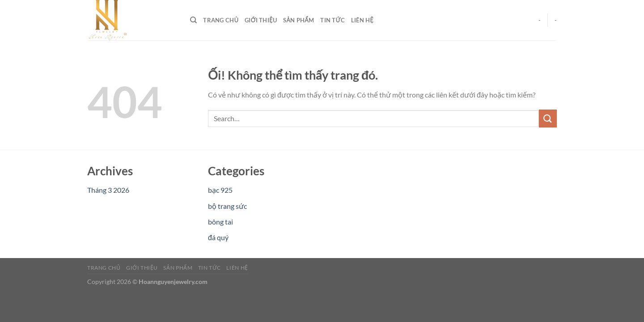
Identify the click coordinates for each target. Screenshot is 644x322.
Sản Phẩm (299, 20)
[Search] (193, 20)
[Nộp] (548, 118)
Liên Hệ (362, 20)
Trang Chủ (221, 20)
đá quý (218, 237)
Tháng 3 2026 (108, 190)
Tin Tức (333, 20)
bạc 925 (220, 190)
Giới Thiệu (261, 20)
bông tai (220, 222)
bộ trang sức (227, 206)
